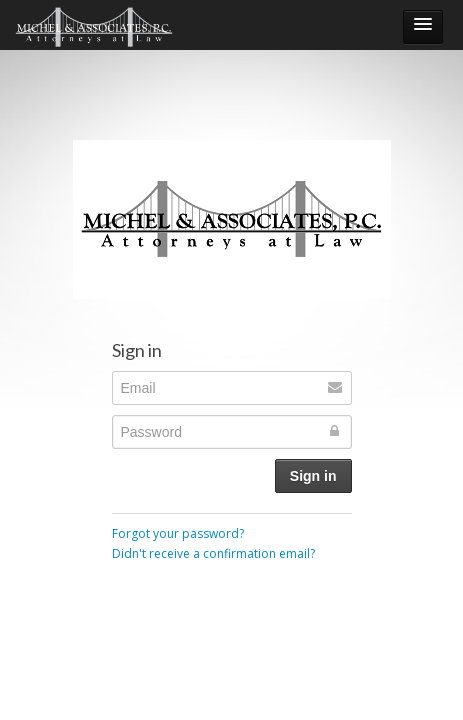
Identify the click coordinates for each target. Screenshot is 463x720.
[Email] (232, 388)
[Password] (232, 432)
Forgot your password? (178, 533)
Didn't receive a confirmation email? (213, 553)
